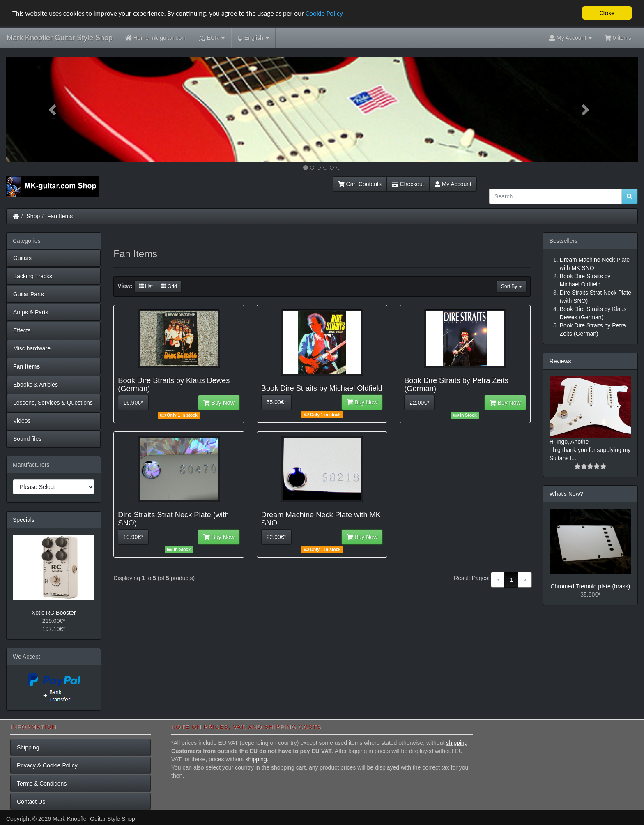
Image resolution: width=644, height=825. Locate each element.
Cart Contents (360, 184)
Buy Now (219, 403)
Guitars (22, 258)
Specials (24, 520)
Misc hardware (32, 348)
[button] (54, 109)
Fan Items (60, 216)
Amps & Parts (31, 312)
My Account (453, 184)
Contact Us (31, 802)
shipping (457, 743)
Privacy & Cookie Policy (47, 765)
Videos (22, 421)
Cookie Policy (324, 13)
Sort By (512, 286)
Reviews (560, 361)
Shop (33, 216)
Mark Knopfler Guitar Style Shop (60, 38)
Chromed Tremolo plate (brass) (590, 586)
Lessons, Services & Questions (53, 403)
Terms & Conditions (42, 784)
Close (607, 13)
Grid (169, 286)
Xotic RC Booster (54, 613)
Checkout (408, 184)
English (253, 38)
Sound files (27, 439)
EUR (212, 38)
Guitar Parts (29, 294)
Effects (22, 330)
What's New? (566, 494)
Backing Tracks (33, 276)
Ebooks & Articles (36, 385)
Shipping (28, 747)
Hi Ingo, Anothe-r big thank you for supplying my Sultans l (590, 450)
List (146, 286)
